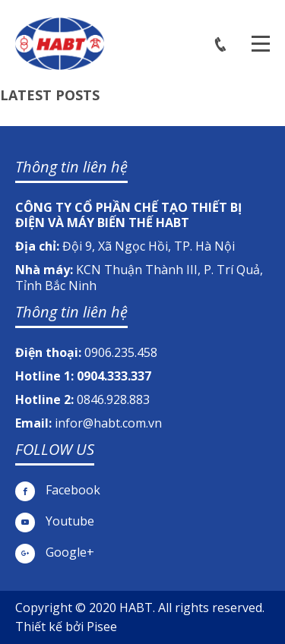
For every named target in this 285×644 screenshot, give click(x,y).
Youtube (55, 521)
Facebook (58, 490)
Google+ (55, 552)
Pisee (102, 627)
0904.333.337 (114, 376)
